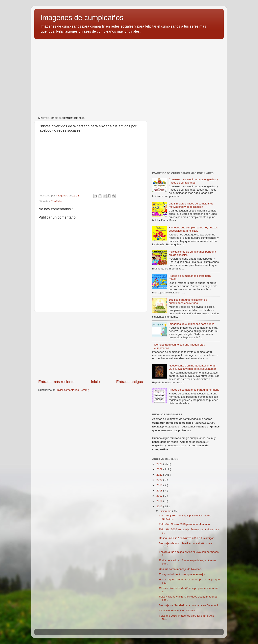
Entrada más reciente (56, 382)
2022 (160, 469)
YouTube (57, 201)
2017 (160, 496)
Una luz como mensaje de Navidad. (180, 569)
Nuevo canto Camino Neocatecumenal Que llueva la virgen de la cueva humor (192, 367)
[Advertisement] (129, 73)
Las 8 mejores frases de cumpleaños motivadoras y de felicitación (191, 205)
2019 (160, 485)
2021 (160, 475)
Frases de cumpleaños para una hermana (194, 390)
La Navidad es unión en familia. (178, 610)
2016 (160, 501)
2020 (160, 480)
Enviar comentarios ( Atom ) (72, 390)
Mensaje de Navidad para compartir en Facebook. (189, 605)
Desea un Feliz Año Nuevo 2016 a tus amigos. (187, 538)
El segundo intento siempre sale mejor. (183, 574)
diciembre (166, 511)
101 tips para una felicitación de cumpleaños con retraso (188, 301)
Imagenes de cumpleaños (82, 18)
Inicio (95, 382)
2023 (160, 464)
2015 (160, 506)
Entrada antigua (130, 382)
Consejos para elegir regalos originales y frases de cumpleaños (193, 181)
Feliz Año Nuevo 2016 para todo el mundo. (185, 524)
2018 (160, 491)
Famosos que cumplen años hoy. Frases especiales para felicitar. (193, 229)
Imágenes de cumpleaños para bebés (191, 324)
